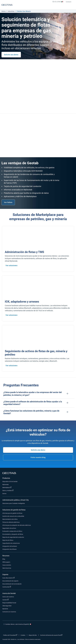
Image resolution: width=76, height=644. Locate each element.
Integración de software (9, 549)
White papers (6, 562)
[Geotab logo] (7, 7)
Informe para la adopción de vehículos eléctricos (17, 525)
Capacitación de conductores (11, 543)
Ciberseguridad (7, 606)
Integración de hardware (10, 546)
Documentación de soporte (10, 581)
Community (7, 587)
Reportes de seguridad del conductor (13, 537)
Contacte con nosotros (9, 612)
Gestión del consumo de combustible (13, 516)
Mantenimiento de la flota (10, 519)
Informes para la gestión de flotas (12, 513)
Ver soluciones (11, 265)
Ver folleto (8, 202)
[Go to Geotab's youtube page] (70, 630)
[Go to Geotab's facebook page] (53, 630)
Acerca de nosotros (8, 597)
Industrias (11, 11)
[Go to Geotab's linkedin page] (64, 630)
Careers (6, 600)
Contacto (69, 2)
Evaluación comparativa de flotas (12, 531)
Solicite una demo (11, 55)
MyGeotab (6, 485)
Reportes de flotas (8, 540)
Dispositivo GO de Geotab (10, 482)
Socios (4, 494)
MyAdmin (5, 609)
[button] (38, 394)
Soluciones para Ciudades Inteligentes (14, 503)
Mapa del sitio (33, 635)
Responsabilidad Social (9, 603)
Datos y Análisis (8, 490)
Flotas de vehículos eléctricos (11, 522)
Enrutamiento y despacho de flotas (13, 534)
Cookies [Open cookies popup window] (23, 635)
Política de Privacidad (10, 635)
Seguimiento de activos (9, 528)
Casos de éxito (7, 565)
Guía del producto (9, 578)
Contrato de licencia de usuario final (51, 635)
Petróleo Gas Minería (24, 11)
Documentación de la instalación (12, 584)
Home (3, 11)
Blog (4, 559)
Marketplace (7, 487)
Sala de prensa (7, 568)
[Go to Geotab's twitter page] (59, 630)
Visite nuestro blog (38, 457)
